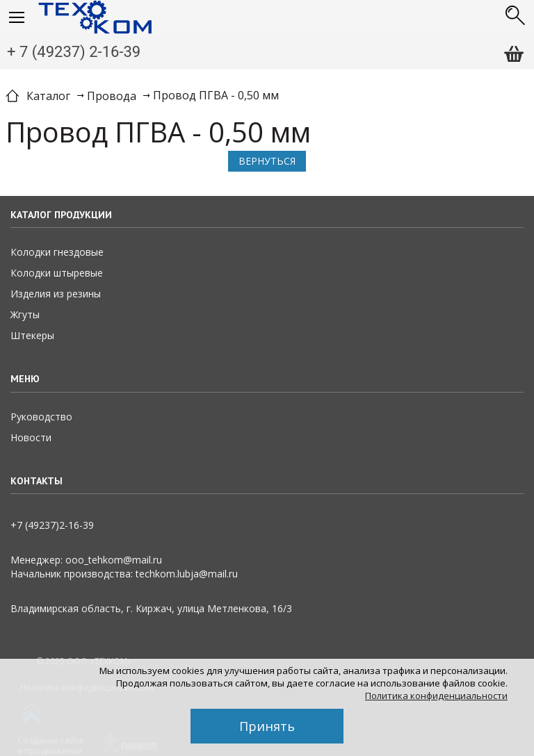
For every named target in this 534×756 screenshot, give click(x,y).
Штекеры (32, 335)
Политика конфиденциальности (436, 696)
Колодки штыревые (57, 273)
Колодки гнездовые (57, 252)
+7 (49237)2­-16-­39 (52, 525)
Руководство (41, 417)
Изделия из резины (56, 294)
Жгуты (25, 314)
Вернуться (267, 161)
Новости (31, 437)
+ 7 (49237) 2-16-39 (74, 52)
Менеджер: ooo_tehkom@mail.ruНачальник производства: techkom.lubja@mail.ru (124, 567)
